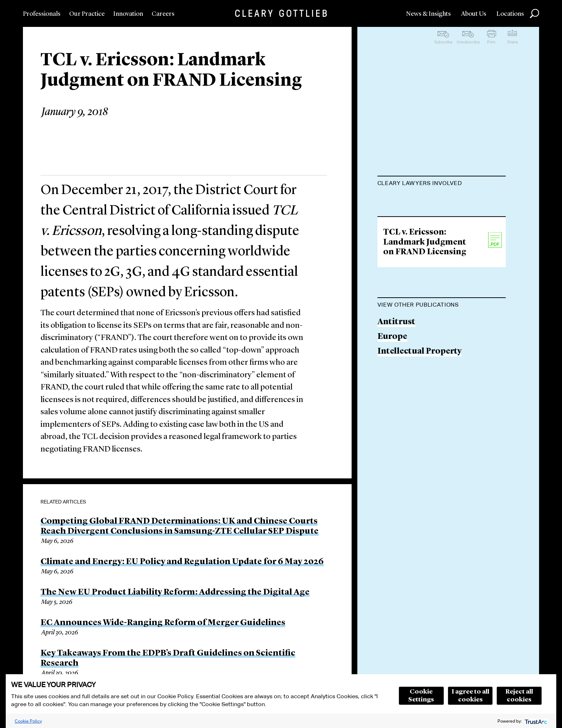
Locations (510, 14)
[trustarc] (535, 721)
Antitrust (396, 399)
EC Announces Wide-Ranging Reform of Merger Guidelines (163, 623)
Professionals (42, 14)
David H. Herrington (419, 242)
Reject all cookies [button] (519, 696)
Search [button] (534, 14)
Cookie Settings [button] (421, 696)
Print (491, 42)
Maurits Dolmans (413, 201)
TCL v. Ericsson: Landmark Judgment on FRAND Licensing (425, 319)
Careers (163, 14)
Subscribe (443, 42)
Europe (392, 413)
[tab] (442, 184)
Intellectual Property (420, 428)
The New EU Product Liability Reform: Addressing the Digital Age (175, 592)
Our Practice (87, 14)
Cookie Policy (28, 721)
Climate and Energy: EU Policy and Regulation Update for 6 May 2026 (182, 562)
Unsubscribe (468, 42)
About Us (474, 14)
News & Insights (428, 14)
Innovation (128, 14)
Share (512, 42)
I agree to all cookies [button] (470, 696)
